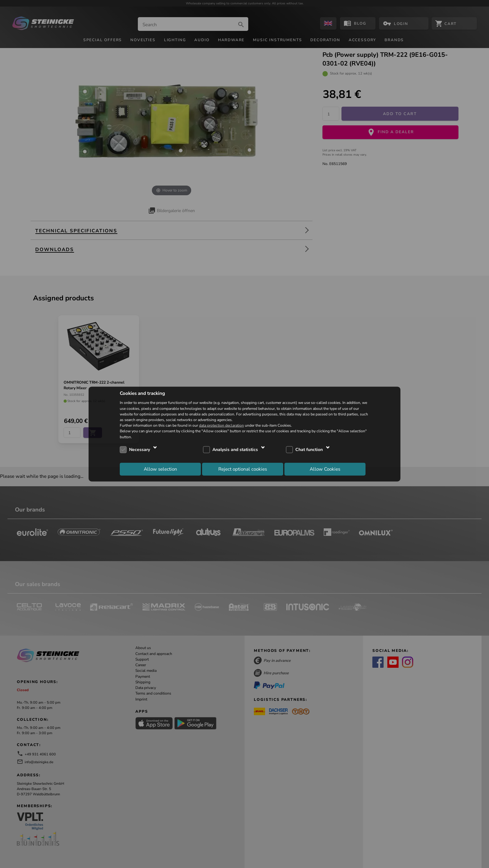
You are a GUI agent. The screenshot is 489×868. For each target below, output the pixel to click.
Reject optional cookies (243, 469)
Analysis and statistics (235, 450)
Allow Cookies (325, 469)
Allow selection (160, 469)
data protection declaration (221, 425)
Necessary (140, 450)
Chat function (309, 450)
